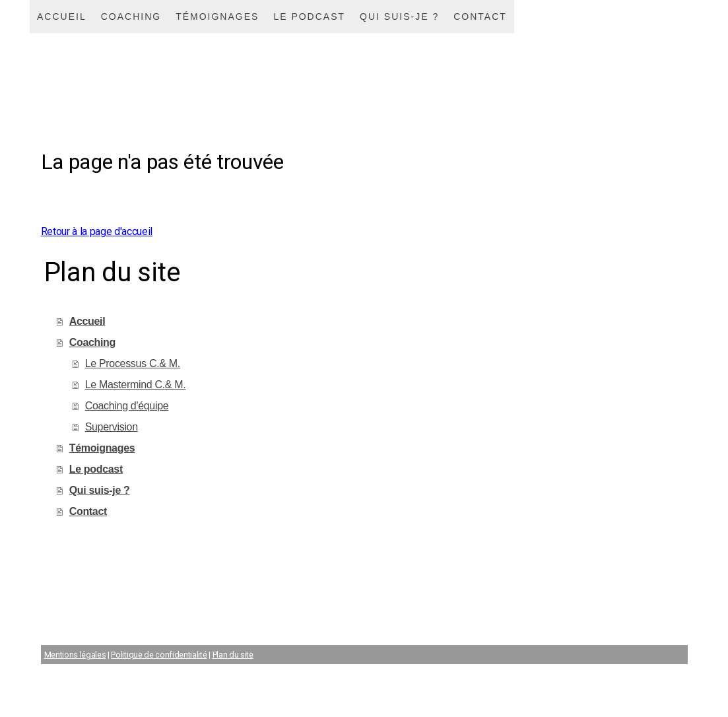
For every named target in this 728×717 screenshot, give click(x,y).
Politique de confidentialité (159, 655)
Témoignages (217, 17)
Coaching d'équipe (127, 406)
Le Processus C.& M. (133, 363)
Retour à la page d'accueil (97, 231)
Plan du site (233, 655)
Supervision (112, 427)
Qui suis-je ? (399, 17)
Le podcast (309, 17)
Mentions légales (75, 655)
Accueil (62, 17)
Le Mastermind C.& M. (136, 385)
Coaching (131, 17)
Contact (480, 17)
